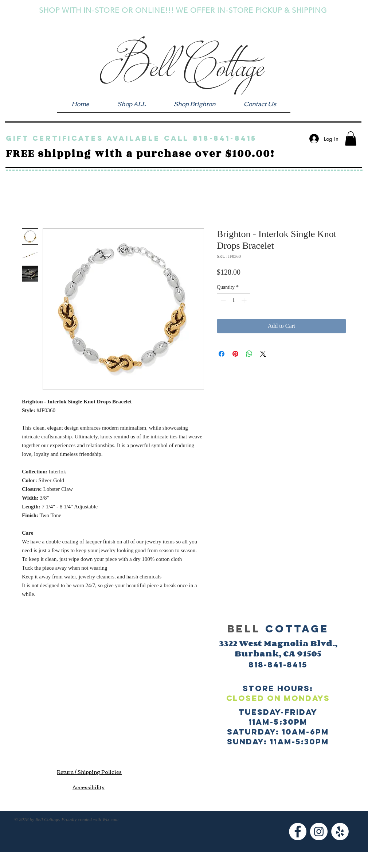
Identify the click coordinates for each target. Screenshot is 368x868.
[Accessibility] (88, 787)
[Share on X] (263, 354)
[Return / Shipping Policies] (89, 772)
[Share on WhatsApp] (249, 354)
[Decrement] (222, 300)
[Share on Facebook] (222, 354)
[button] (351, 138)
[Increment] (245, 300)
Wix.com (110, 819)
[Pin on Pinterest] (235, 354)
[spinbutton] (234, 300)
